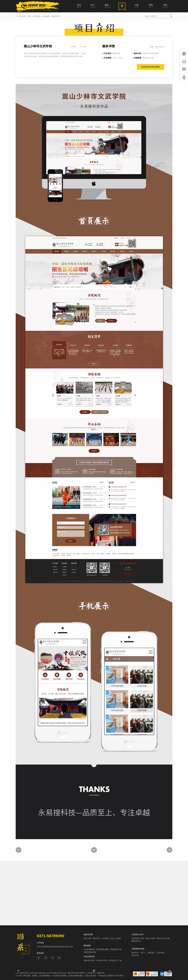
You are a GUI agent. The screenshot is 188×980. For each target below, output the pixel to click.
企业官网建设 (89, 949)
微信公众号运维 (163, 938)
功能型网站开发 (90, 952)
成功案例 (37, 16)
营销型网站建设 (103, 949)
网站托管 (96, 938)
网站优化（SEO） (139, 953)
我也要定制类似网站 (151, 67)
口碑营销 (161, 953)
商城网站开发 (116, 949)
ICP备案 (105, 938)
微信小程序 (151, 938)
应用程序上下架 (115, 960)
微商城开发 (136, 941)
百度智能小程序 (138, 938)
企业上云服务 (115, 938)
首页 (29, 16)
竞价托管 (135, 955)
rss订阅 (19, 976)
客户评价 (120, 976)
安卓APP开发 (102, 960)
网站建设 (46, 16)
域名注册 (87, 938)
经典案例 (111, 976)
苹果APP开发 (89, 960)
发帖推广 (152, 953)
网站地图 (27, 976)
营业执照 (102, 976)
